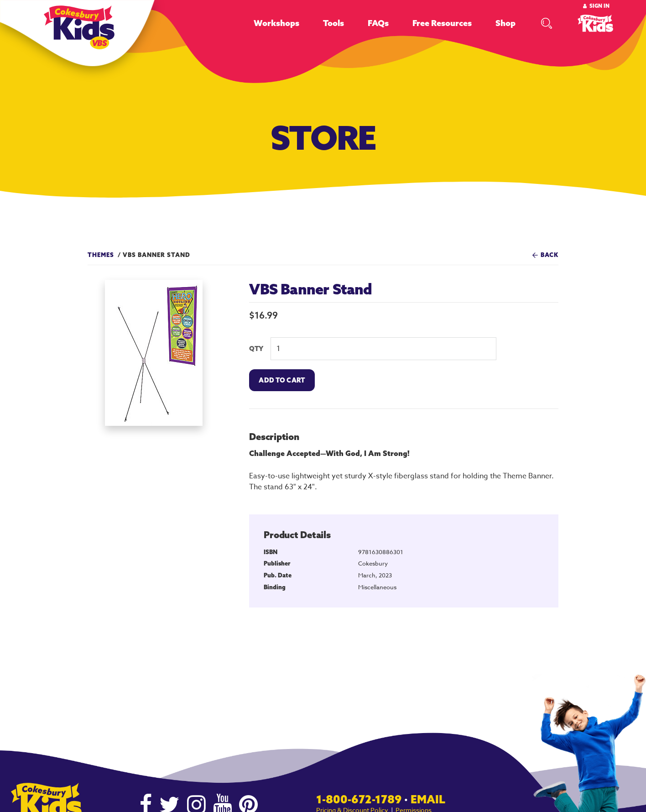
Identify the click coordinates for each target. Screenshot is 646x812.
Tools (333, 23)
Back (550, 255)
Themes (101, 255)
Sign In (599, 6)
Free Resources (442, 23)
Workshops (276, 23)
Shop (505, 23)
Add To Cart (282, 380)
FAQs (378, 23)
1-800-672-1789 (359, 799)
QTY (256, 349)
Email (428, 799)
